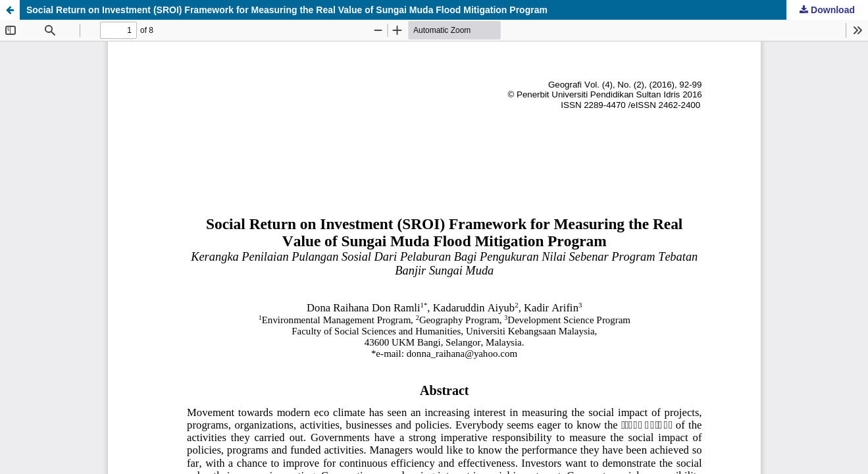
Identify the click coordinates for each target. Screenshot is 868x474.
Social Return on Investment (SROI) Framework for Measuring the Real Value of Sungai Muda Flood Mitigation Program (287, 10)
